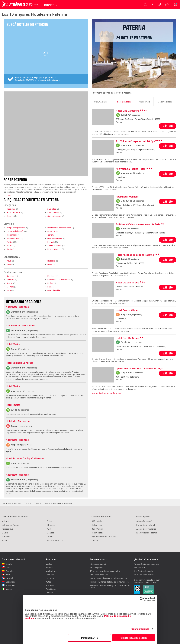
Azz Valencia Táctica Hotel (20, 326)
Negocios (51, 261)
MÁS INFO (168, 126)
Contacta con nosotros (144, 575)
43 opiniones (24, 463)
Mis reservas (140, 568)
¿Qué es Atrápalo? (98, 564)
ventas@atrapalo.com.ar (145, 582)
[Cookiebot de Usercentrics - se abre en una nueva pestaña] (142, 599)
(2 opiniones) (136, 342)
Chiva (49, 521)
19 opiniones (32, 480)
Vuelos (49, 564)
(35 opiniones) (139, 201)
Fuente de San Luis (55, 540)
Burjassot (11, 276)
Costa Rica (10, 582)
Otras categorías (54, 216)
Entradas (50, 585)
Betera (9, 283)
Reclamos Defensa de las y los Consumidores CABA (110, 586)
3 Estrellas (52, 209)
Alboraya (51, 525)
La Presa (10, 287)
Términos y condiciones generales (105, 571)
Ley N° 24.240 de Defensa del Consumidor (109, 578)
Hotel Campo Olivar (127, 310)
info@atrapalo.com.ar (150, 580)
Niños (50, 264)
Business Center (13, 238)
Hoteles (18, 503)
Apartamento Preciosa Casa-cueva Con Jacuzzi (142, 369)
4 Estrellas (11, 209)
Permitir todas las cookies (134, 638)
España (38, 503)
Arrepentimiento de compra (147, 564)
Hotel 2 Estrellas (13, 212)
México (9, 589)
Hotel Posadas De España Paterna (25, 459)
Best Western (97, 529)
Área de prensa (97, 567)
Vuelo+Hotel (51, 571)
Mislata (50, 283)
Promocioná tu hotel (146, 525)
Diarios (10, 249)
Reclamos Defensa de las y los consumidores (110, 582)
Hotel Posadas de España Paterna (135, 255)
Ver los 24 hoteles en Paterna (107, 393)
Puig (49, 529)
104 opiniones (25, 426)
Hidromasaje (12, 235)
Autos (49, 582)
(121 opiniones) (134, 115)
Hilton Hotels (97, 533)
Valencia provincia (53, 503)
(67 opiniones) (133, 259)
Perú (8, 575)
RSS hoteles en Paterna (147, 533)
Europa (28, 503)
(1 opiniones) (138, 373)
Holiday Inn (97, 525)
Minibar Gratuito (54, 249)
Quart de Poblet (54, 290)
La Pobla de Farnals (10, 525)
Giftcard (49, 593)
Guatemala (10, 585)
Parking (10, 242)
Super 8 (95, 540)
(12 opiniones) (139, 145)
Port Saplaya (7, 529)
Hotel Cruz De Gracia (128, 283)
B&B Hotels (97, 521)
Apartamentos (53, 212)
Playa (9, 261)
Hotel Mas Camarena (18, 421)
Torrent (50, 537)
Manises (51, 276)
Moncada (10, 280)
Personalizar (90, 638)
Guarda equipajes (55, 238)
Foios (9, 290)
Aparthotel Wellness (17, 307)
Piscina (9, 246)
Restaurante (52, 231)
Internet (51, 242)
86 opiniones (32, 330)
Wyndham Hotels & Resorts (104, 537)
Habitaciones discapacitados (59, 228)
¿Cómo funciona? (144, 521)
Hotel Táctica (13, 344)
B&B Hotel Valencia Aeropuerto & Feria (138, 225)
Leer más (8, 195)
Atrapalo (7, 503)
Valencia (5, 521)
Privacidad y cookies (99, 575)
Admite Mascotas (55, 246)
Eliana (50, 287)
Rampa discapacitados (16, 228)
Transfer (51, 235)
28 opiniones (32, 312)
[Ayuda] (167, 5)
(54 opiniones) (133, 229)
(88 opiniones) (139, 173)
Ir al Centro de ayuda (143, 571)
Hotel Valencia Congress (20, 363)
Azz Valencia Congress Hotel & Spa (135, 141)
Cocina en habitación (15, 231)
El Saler (5, 533)
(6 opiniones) (136, 314)
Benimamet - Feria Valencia (59, 280)
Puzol (4, 540)
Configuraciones (140, 629)
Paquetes (50, 575)
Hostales (10, 216)
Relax (9, 264)
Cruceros (50, 578)
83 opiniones (24, 349)
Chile (8, 567)
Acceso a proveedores (146, 529)
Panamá (9, 578)
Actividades (51, 589)
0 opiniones (31, 368)
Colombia (10, 571)
